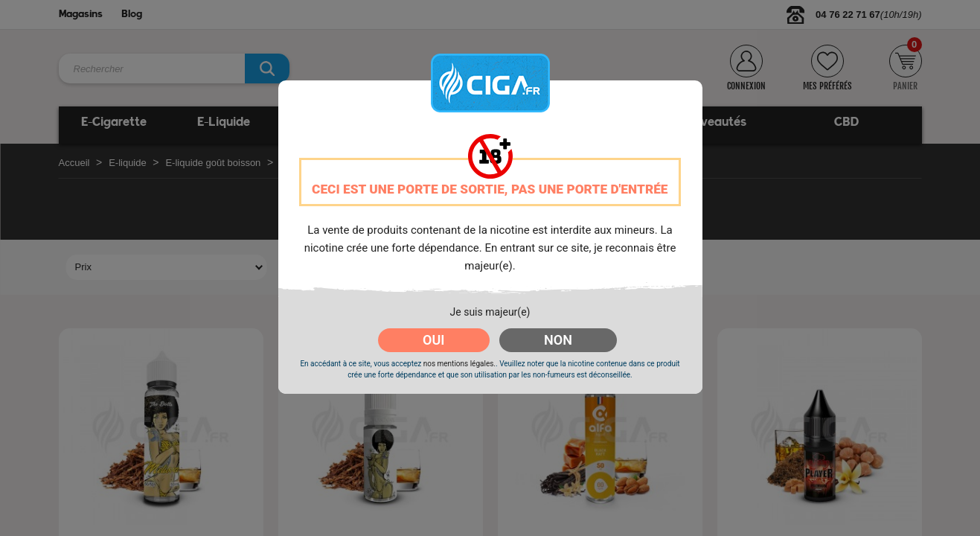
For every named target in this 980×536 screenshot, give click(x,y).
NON (558, 340)
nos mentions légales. (459, 364)
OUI (433, 340)
